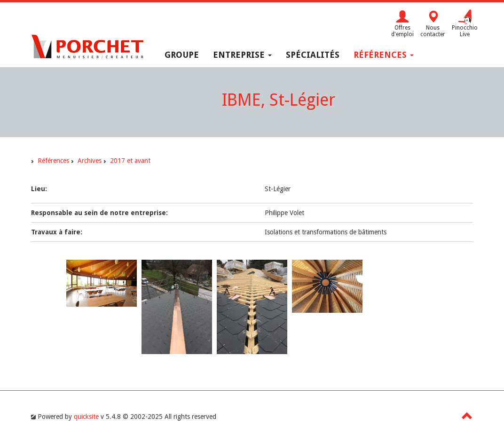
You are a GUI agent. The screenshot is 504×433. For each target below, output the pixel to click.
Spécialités (313, 55)
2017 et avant (130, 161)
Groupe (182, 55)
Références (384, 55)
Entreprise (242, 55)
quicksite (86, 417)
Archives (90, 161)
